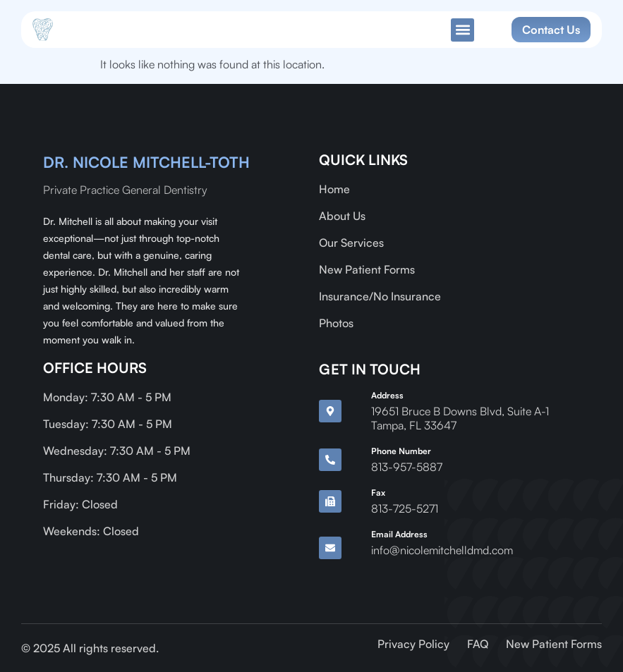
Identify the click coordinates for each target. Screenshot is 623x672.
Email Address (399, 534)
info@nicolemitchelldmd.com (442, 550)
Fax (378, 493)
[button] (462, 30)
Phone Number (401, 451)
